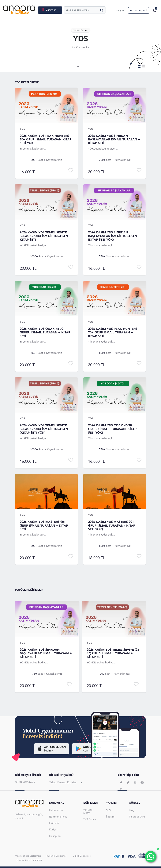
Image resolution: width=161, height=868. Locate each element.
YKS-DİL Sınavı (88, 812)
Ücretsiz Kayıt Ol (139, 10)
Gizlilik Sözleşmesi (82, 856)
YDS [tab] (77, 67)
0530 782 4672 (25, 782)
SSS (108, 810)
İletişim (110, 817)
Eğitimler (49, 10)
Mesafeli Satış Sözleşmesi (28, 856)
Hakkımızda (56, 810)
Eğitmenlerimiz (58, 817)
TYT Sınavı (90, 819)
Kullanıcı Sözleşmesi (57, 856)
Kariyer (53, 830)
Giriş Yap (121, 10)
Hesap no (55, 836)
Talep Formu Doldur (66, 782)
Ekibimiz (54, 823)
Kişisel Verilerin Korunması (28, 860)
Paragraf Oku (137, 817)
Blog (132, 810)
